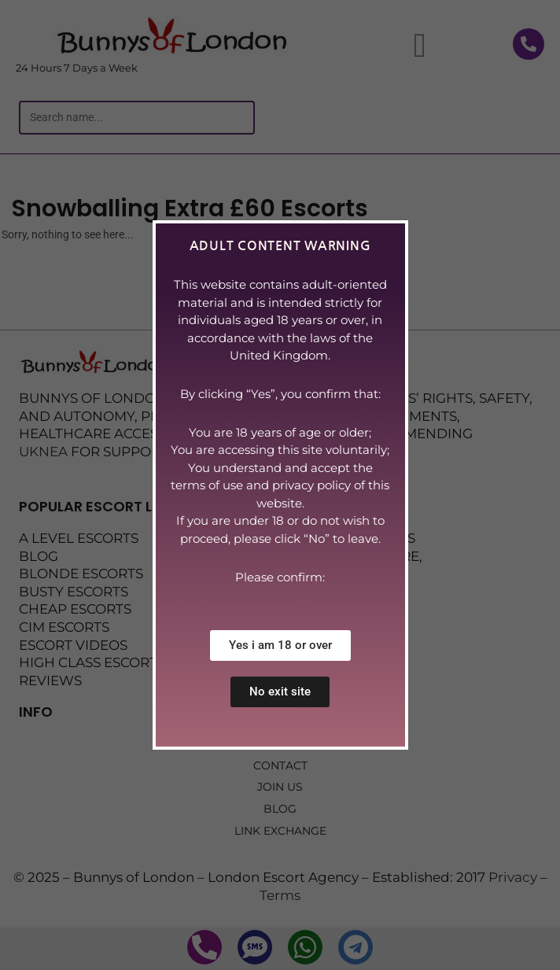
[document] (280, 485)
